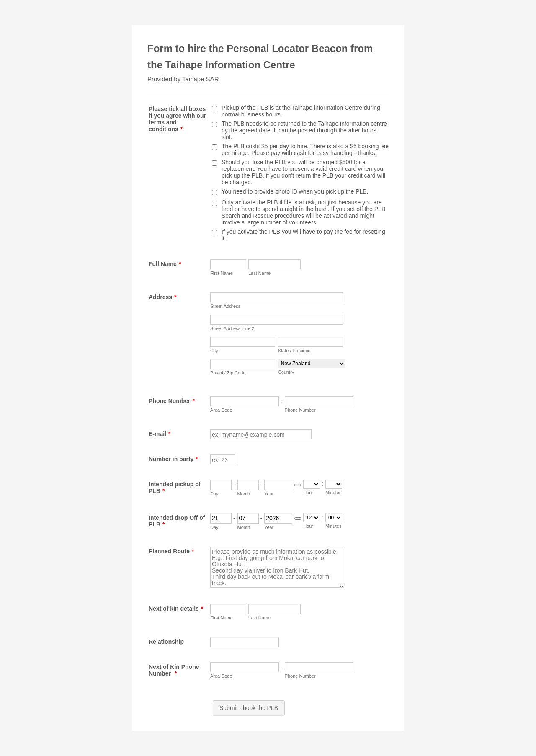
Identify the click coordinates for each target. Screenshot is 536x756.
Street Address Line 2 (232, 328)
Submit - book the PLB (249, 708)
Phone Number (172, 401)
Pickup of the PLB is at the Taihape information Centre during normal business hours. (301, 111)
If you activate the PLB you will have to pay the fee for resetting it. (303, 235)
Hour (308, 493)
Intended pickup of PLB (175, 488)
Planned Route (171, 551)
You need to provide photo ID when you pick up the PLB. (295, 191)
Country (286, 372)
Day (214, 494)
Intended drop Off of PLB (177, 521)
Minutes (334, 493)
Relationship (166, 642)
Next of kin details (176, 609)
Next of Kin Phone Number (174, 670)
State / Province (294, 351)
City (214, 351)
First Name (222, 273)
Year (269, 494)
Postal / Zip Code (228, 373)
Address (162, 297)
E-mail (160, 434)
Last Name (259, 273)
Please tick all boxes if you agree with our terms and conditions (177, 119)
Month (244, 494)
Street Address (225, 306)
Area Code (221, 410)
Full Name (165, 264)
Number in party (173, 459)
